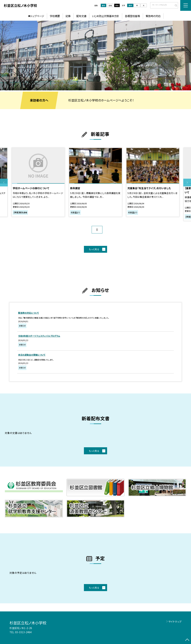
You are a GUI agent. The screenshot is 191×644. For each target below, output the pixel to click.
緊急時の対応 (153, 16)
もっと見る (94, 249)
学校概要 (55, 16)
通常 (103, 5)
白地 (110, 5)
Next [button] (187, 183)
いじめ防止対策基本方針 (106, 16)
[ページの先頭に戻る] (187, 640)
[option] (95, 56)
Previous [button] (4, 183)
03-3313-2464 (23, 632)
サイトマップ (175, 622)
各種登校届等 (132, 16)
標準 (130, 5)
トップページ (37, 16)
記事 (68, 16)
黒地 (117, 5)
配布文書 (81, 16)
